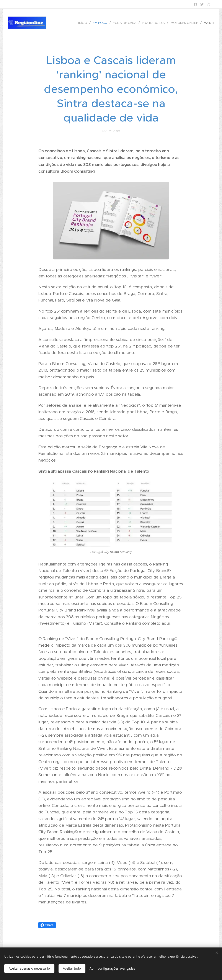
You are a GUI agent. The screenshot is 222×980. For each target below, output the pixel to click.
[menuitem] (85, 23)
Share (47, 925)
